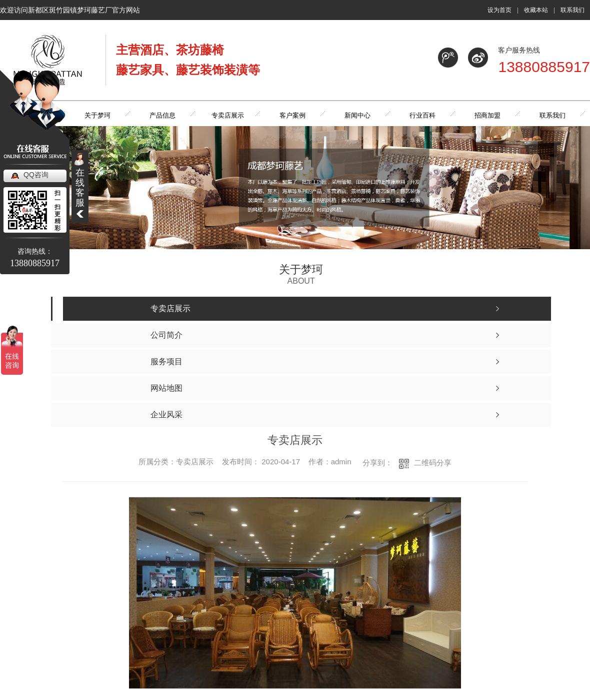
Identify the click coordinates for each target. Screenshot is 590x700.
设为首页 (499, 10)
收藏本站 (536, 10)
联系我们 (572, 10)
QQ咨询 (36, 175)
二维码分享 (433, 463)
